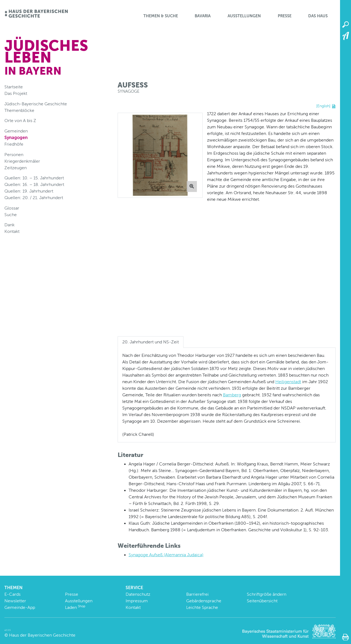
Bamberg (232, 395)
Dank (9, 225)
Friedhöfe (14, 144)
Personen (14, 155)
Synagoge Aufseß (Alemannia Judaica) (166, 555)
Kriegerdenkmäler (22, 161)
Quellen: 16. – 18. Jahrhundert (34, 184)
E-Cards (12, 594)
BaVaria (203, 16)
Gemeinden (16, 131)
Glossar (12, 208)
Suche (11, 215)
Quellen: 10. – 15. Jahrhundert (34, 178)
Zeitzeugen (15, 168)
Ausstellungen (244, 16)
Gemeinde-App (20, 607)
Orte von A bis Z (20, 121)
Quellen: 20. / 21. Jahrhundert (34, 198)
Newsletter (15, 601)
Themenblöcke (19, 110)
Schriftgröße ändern (267, 594)
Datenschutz (138, 594)
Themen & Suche (161, 16)
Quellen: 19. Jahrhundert (29, 191)
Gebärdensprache (204, 601)
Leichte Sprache (202, 607)
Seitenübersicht (262, 601)
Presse (285, 16)
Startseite (14, 87)
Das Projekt (16, 93)
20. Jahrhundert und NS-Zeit (151, 342)
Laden (75, 607)
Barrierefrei (197, 594)
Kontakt (12, 231)
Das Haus (318, 16)
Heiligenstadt (288, 382)
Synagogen (16, 138)
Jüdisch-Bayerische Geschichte (36, 104)
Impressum (137, 601)
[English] (323, 106)
